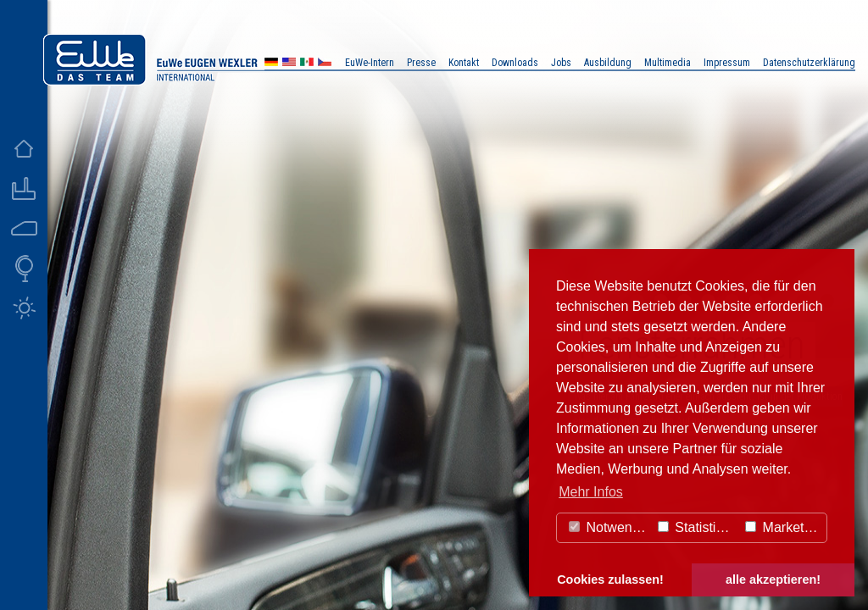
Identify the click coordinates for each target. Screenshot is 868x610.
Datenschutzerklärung (809, 63)
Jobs (561, 63)
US (289, 64)
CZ (325, 64)
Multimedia (668, 63)
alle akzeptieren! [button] (773, 579)
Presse (421, 63)
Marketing (784, 527)
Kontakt (464, 63)
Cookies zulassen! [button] (610, 579)
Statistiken (698, 527)
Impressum (727, 63)
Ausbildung (608, 63)
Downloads (515, 63)
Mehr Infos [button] (591, 492)
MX (307, 64)
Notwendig (609, 527)
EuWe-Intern (370, 63)
